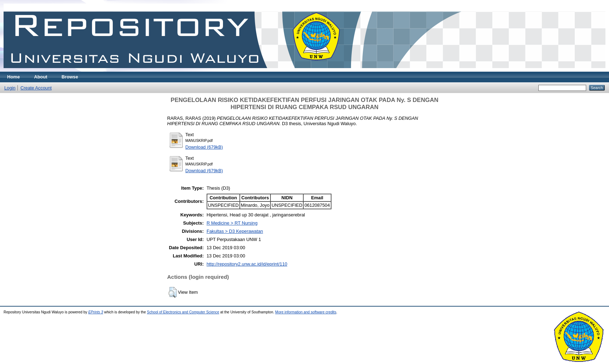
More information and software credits (306, 312)
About (41, 77)
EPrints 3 (96, 312)
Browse (70, 77)
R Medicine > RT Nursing (232, 223)
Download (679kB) (204, 147)
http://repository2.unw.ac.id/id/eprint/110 (247, 264)
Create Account (36, 88)
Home (14, 77)
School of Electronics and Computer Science (183, 312)
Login (10, 88)
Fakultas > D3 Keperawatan (235, 231)
